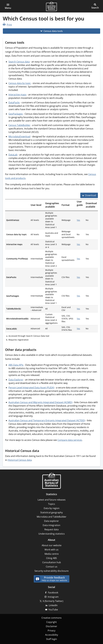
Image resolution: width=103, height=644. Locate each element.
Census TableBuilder (19, 125)
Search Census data (19, 62)
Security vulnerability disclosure (51, 571)
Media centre (52, 554)
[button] (8, 6)
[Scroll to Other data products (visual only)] (39, 350)
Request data (51, 529)
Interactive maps (17, 95)
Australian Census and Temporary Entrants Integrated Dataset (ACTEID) (47, 420)
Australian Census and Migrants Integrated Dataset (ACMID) (40, 402)
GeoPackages (16, 114)
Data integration (51, 525)
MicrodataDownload (19, 137)
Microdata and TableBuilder (52, 517)
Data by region (52, 508)
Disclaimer (51, 626)
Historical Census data (20, 460)
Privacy (51, 631)
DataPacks (14, 102)
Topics (52, 504)
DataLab (13, 155)
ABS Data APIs (16, 365)
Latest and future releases (52, 500)
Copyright (51, 622)
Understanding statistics (52, 534)
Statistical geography (51, 512)
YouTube (53, 610)
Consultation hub (52, 562)
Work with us (51, 550)
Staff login (51, 639)
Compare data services (70, 440)
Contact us (52, 567)
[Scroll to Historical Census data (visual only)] (42, 451)
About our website (52, 545)
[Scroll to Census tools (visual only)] (27, 43)
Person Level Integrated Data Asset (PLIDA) (31, 388)
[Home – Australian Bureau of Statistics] (51, 481)
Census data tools (53, 31)
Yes (78, 220)
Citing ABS (51, 558)
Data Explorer (16, 380)
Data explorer (51, 521)
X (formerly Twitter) (53, 601)
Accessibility (52, 635)
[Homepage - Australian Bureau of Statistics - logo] (51, 6)
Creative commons (51, 618)
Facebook (53, 593)
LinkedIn (53, 605)
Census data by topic (20, 83)
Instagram (53, 597)
